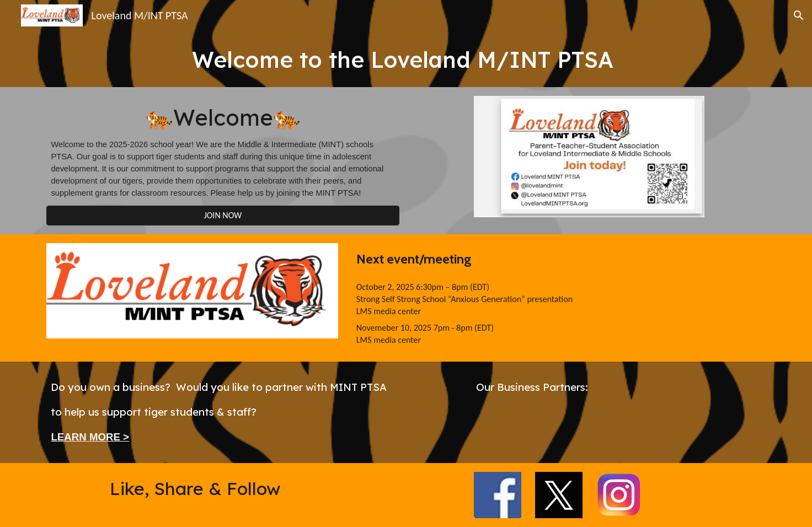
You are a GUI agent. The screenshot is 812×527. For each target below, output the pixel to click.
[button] (799, 15)
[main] (406, 59)
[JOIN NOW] (223, 215)
